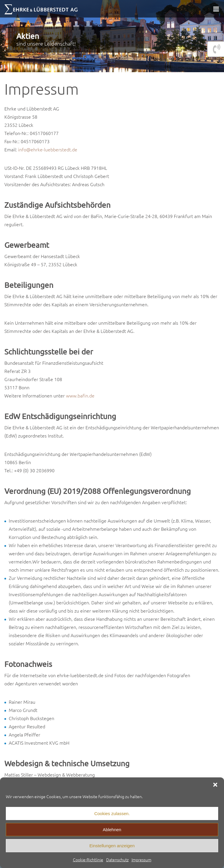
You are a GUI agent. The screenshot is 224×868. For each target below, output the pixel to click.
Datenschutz (117, 860)
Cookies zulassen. (112, 813)
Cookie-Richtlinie (88, 860)
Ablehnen (112, 830)
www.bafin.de (80, 395)
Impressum (141, 860)
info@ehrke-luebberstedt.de (48, 149)
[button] (215, 785)
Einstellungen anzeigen (112, 846)
